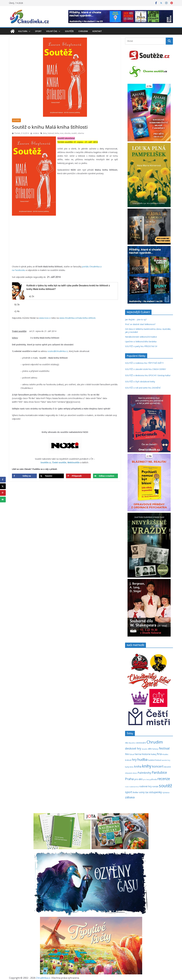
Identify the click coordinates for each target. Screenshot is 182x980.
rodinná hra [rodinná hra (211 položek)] (134, 787)
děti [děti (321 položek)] (150, 749)
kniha (57, 133)
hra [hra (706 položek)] (159, 754)
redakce (36, 133)
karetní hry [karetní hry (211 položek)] (166, 760)
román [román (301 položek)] (155, 786)
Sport (38, 31)
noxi (62, 133)
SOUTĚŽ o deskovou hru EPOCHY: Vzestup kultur (148, 375)
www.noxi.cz (45, 318)
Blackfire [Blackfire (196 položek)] (132, 743)
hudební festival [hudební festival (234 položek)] (155, 760)
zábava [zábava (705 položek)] (130, 797)
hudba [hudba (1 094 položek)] (142, 759)
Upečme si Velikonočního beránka (141, 342)
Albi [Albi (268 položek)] (127, 743)
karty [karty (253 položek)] (127, 767)
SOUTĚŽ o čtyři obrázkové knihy (140, 382)
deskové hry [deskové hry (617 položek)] (133, 748)
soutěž (74, 133)
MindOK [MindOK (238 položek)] (167, 767)
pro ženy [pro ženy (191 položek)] (146, 779)
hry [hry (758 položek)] (134, 760)
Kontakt (97, 31)
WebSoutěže (74, 462)
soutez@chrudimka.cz (58, 351)
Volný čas (52, 31)
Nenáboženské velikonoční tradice (141, 337)
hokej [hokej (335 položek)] (154, 754)
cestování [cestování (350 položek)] (141, 743)
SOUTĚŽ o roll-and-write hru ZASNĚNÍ (143, 388)
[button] (29, 31)
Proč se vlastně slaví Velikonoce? (140, 324)
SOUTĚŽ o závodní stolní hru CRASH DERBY (145, 369)
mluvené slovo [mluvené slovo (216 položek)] (131, 773)
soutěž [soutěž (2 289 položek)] (166, 786)
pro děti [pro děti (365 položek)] (138, 779)
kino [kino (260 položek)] (132, 767)
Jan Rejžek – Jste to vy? (136, 319)
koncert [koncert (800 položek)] (158, 766)
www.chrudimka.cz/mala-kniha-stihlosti (77, 318)
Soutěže (69, 31)
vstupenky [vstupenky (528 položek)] (155, 792)
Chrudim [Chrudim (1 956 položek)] (155, 742)
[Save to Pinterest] (78, 476)
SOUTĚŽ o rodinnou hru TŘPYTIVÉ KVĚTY (144, 363)
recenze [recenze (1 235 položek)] (164, 779)
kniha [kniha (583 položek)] (138, 767)
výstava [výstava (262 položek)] (166, 792)
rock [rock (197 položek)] (127, 787)
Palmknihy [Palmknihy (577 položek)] (144, 773)
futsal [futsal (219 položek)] (132, 754)
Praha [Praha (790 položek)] (129, 779)
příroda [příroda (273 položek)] (154, 779)
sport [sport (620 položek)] (129, 792)
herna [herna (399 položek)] (138, 754)
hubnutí (51, 133)
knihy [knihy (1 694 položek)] (147, 766)
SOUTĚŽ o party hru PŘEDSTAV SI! (141, 346)
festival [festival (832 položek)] (164, 748)
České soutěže (59, 462)
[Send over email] (105, 476)
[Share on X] (51, 476)
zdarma (81, 133)
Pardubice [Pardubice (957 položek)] (159, 772)
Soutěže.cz (46, 462)
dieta (45, 133)
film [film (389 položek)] (127, 754)
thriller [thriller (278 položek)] (136, 792)
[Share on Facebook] (24, 476)
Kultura (23, 31)
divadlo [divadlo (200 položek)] (145, 749)
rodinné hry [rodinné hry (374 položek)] (145, 786)
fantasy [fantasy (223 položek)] (155, 749)
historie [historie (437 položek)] (146, 754)
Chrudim (83, 31)
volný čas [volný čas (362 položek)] (144, 792)
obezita (67, 133)
